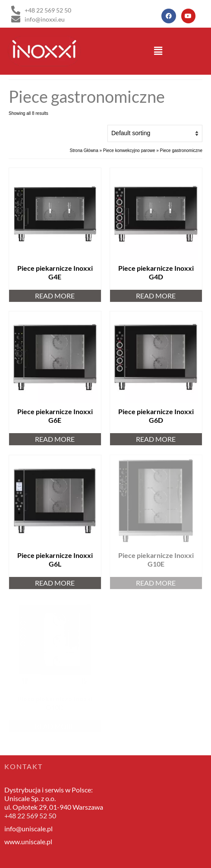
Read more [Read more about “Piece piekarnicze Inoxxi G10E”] (156, 583)
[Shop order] (155, 133)
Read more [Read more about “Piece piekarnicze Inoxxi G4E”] (55, 296)
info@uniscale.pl (28, 828)
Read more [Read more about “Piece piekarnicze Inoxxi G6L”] (55, 583)
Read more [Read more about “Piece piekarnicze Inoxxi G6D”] (156, 439)
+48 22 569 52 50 (30, 816)
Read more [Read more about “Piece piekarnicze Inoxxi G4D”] (156, 296)
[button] (158, 51)
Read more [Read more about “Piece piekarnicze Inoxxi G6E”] (55, 439)
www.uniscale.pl (28, 841)
